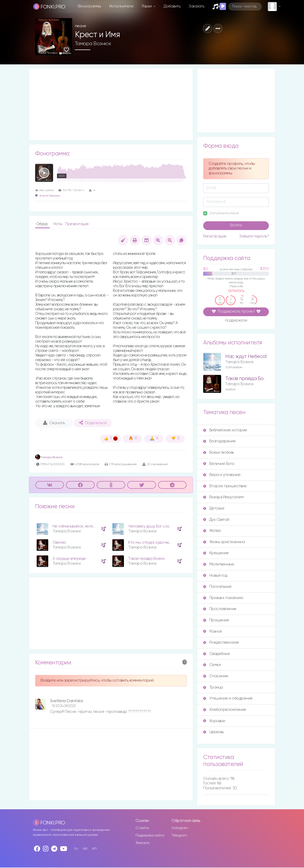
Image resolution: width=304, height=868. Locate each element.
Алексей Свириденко (50, 196)
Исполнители (121, 6)
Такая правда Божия (146, 559)
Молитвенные (219, 564)
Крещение (216, 553)
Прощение (216, 620)
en (94, 848)
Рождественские (221, 642)
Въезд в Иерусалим (223, 497)
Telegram (179, 835)
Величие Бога (219, 464)
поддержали (236, 321)
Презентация (77, 224)
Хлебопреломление (225, 710)
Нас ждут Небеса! (246, 357)
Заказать (196, 6)
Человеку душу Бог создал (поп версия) (163, 526)
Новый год (215, 576)
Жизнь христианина (224, 542)
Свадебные (217, 654)
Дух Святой (216, 520)
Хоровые (214, 721)
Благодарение (219, 441)
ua (85, 848)
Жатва (212, 531)
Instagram (180, 828)
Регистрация (215, 236)
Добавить (172, 6)
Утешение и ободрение (228, 698)
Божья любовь (218, 452)
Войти (236, 225)
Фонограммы (89, 6)
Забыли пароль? (254, 236)
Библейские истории (225, 430)
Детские (214, 508)
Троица (213, 687)
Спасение (216, 676)
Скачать (54, 423)
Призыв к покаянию (223, 598)
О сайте (142, 828)
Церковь (213, 732)
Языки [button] (147, 6)
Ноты (58, 224)
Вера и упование (222, 475)
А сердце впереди (69, 559)
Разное (213, 631)
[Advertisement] (111, 104)
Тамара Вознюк (93, 44)
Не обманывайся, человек (76, 526)
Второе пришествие (225, 486)
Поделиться (93, 423)
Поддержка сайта (150, 835)
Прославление (220, 609)
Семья (212, 665)
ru (76, 848)
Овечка (59, 542)
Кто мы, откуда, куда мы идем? (155, 542)
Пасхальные (217, 587)
